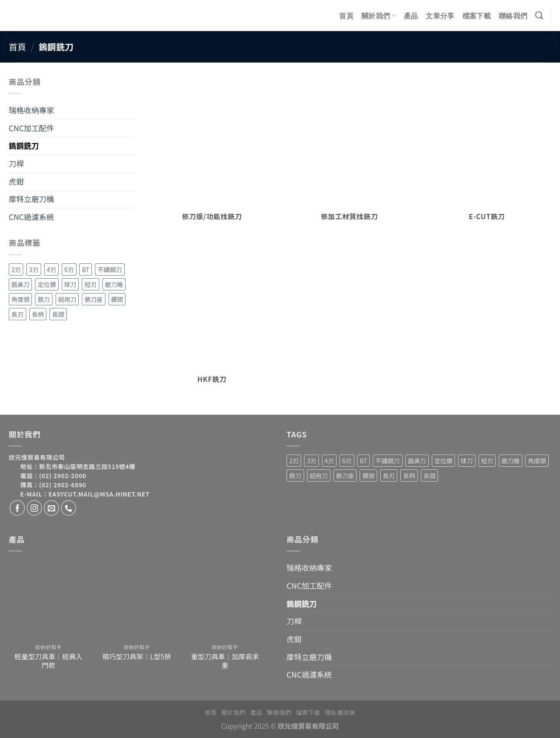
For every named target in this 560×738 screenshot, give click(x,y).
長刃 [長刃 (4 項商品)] (17, 314)
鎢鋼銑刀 (24, 145)
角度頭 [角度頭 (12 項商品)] (20, 299)
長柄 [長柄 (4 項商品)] (38, 314)
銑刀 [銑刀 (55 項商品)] (44, 299)
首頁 (346, 16)
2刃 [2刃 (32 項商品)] (16, 269)
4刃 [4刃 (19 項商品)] (51, 269)
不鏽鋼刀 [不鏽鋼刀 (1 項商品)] (110, 269)
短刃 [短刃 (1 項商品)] (91, 284)
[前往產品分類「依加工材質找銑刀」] (349, 153)
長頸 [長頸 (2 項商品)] (58, 314)
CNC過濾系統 (31, 217)
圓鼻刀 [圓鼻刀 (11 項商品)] (20, 284)
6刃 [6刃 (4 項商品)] (69, 269)
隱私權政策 (340, 712)
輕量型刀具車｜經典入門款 (48, 661)
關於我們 (379, 16)
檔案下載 (477, 16)
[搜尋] (539, 15)
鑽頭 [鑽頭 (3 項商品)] (117, 299)
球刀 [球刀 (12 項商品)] (70, 284)
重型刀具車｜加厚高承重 (225, 661)
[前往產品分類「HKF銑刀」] (212, 316)
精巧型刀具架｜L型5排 (137, 656)
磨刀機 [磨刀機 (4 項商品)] (114, 284)
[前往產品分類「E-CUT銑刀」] (487, 153)
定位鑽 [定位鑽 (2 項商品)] (47, 284)
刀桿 (16, 163)
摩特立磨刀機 (31, 199)
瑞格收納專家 (31, 110)
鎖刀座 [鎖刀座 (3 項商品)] (93, 299)
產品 (411, 16)
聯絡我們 (513, 16)
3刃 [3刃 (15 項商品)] (33, 269)
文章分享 (440, 16)
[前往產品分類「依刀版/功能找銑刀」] (212, 153)
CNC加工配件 (31, 128)
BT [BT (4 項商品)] (86, 269)
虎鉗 (16, 181)
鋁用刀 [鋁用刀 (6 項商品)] (67, 299)
